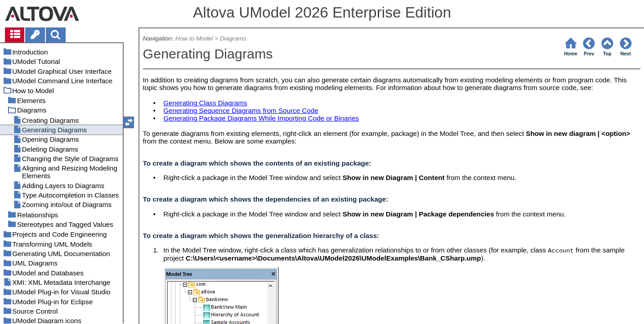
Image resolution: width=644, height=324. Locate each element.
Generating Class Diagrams (205, 103)
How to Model (194, 38)
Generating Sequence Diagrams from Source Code (241, 110)
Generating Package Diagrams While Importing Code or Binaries (261, 118)
